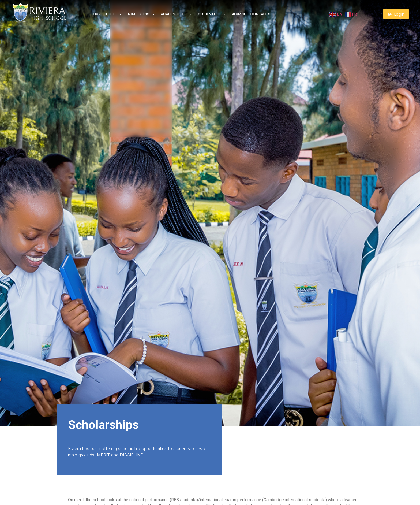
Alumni (239, 14)
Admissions (141, 14)
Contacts (260, 14)
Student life (212, 14)
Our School (108, 14)
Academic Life (177, 14)
